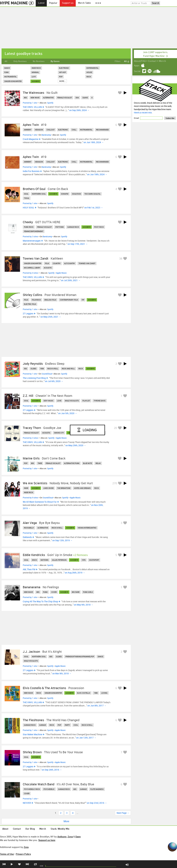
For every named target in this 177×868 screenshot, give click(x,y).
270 (115, 483)
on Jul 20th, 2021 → (71, 280)
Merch (162, 61)
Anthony (62, 837)
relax (98, 463)
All (6, 61)
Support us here (47, 840)
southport (94, 560)
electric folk (30, 304)
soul (26, 194)
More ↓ (62, 81)
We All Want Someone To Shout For (40, 502)
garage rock (73, 227)
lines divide (48, 488)
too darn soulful (93, 194)
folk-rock (36, 300)
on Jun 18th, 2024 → (94, 142)
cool (76, 725)
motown (44, 560)
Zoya (70, 837)
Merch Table (84, 3)
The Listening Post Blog (34, 378)
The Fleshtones (33, 720)
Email (137, 118)
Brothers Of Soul (34, 189)
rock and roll (68, 369)
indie (26, 488)
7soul (27, 198)
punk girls (88, 592)
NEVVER (27, 803)
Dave (78, 837)
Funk (6, 72)
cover (54, 592)
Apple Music (61, 273)
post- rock (99, 227)
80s (25, 98)
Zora (26, 847)
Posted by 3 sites (30, 236)
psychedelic (49, 789)
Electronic (64, 68)
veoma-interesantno (87, 528)
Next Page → (123, 813)
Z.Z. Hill (28, 396)
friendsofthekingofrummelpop (80, 656)
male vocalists (72, 401)
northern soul (39, 194)
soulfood (76, 194)
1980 (96, 693)
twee (40, 463)
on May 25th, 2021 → (51, 317)
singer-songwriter (33, 263)
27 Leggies (28, 313)
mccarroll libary (32, 268)
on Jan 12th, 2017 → (86, 738)
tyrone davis (100, 401)
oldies (33, 369)
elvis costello (84, 693)
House (89, 72)
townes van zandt (87, 263)
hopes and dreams (82, 488)
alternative (48, 98)
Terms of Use (7, 854)
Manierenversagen (32, 241)
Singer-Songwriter (13, 81)
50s (25, 369)
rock (81, 369)
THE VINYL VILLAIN (32, 107)
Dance (7, 68)
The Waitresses (33, 93)
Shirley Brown (32, 752)
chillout (51, 130)
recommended (102, 130)
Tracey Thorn (32, 428)
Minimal (35, 72)
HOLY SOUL (28, 208)
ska (77, 98)
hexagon (39, 130)
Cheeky (28, 222)
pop (26, 463)
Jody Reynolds (33, 364)
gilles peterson (59, 560)
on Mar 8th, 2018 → (62, 673)
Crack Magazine (31, 139)
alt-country (70, 263)
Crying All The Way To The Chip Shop (40, 601)
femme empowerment (34, 231)
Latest (41, 3)
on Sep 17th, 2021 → (78, 244)
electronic (63, 130)
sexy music (48, 401)
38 (121, 258)
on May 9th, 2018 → (83, 605)
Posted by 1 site (30, 103)
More (66, 821)
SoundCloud (47, 374)
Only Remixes (20, 61)
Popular (53, 3)
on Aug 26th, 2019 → (75, 573)
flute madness (97, 789)
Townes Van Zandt (36, 258)
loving (104, 693)
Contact (152, 61)
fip (83, 300)
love (59, 401)
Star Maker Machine (32, 734)
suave (85, 98)
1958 (42, 369)
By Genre (55, 61)
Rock (89, 77)
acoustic (48, 268)
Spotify (50, 103)
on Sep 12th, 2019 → (62, 540)
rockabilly (29, 528)
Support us (68, 3)
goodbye (36, 81)
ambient (28, 130)
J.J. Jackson (31, 652)
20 (115, 428)
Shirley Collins (32, 295)
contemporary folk (69, 300)
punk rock (29, 227)
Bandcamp (46, 135)
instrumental (86, 130)
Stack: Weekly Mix (60, 829)
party (67, 725)
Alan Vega (30, 523)
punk (45, 592)
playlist (86, 401)
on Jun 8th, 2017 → (97, 706)
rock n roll (53, 369)
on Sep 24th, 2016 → (52, 770)
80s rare (76, 592)
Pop (61, 77)
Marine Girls (31, 458)
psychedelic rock (32, 789)
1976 (84, 560)
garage (43, 725)
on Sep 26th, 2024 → (79, 110)
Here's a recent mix (143, 113)
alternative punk (72, 463)
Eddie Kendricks (34, 555)
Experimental (93, 68)
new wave (35, 98)
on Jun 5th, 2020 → (68, 413)
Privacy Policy (23, 854)
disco (34, 560)
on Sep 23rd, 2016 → (97, 803)
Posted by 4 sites (30, 273)
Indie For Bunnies (31, 171)
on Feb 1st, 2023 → (94, 208)
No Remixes (39, 61)
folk (47, 263)
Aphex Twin (31, 125)
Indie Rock (36, 68)
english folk (50, 300)
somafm (65, 194)
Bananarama (32, 587)
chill (74, 130)
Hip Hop (62, 72)
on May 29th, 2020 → (76, 445)
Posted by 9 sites (30, 498)
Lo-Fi (34, 77)
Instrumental (10, 77)
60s (51, 656)
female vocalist (65, 98)
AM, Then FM (29, 569)
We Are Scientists (35, 483)
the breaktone (64, 488)
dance (100, 656)
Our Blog (30, 829)
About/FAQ (140, 61)
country (57, 263)
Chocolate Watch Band (39, 784)
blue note (87, 463)
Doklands (27, 537)
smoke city (59, 433)
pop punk (60, 227)
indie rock (29, 492)
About (5, 829)
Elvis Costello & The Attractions (44, 688)
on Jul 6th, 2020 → (54, 381)
